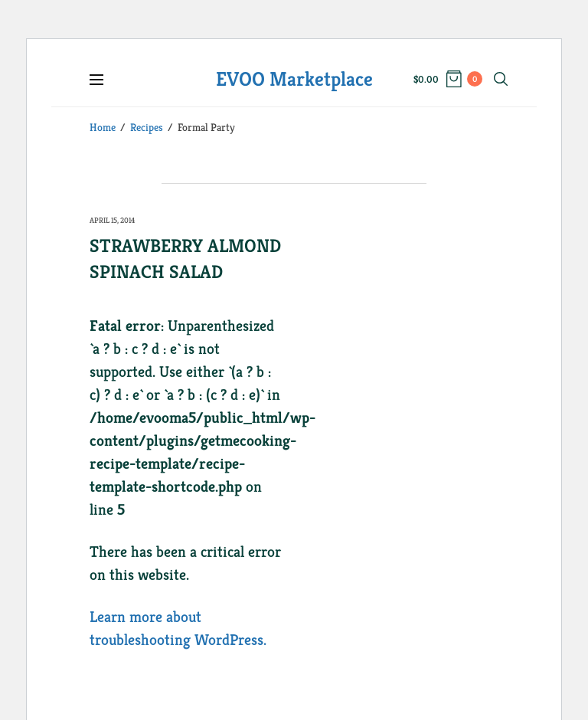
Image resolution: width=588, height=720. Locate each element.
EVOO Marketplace (294, 79)
